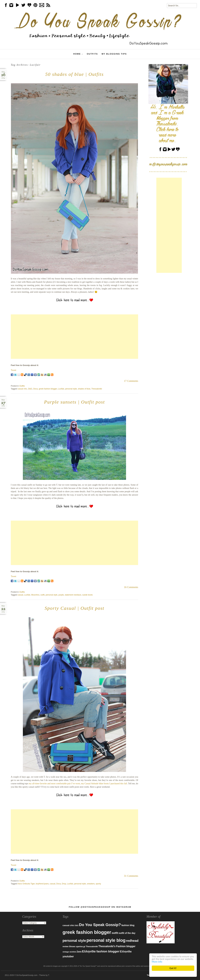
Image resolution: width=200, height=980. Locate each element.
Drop (64, 884)
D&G (30, 389)
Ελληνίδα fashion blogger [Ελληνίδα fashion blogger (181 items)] (101, 951)
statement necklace (73, 595)
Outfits (92, 54)
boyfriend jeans (42, 884)
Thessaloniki (97, 389)
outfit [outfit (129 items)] (115, 933)
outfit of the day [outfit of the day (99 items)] (127, 933)
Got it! (173, 968)
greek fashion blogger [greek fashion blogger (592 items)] (87, 932)
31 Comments (131, 876)
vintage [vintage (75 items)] (66, 952)
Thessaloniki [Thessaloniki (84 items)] (92, 947)
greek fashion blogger (48, 389)
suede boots (87, 595)
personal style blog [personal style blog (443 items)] (106, 940)
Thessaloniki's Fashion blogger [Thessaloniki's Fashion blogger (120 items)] (117, 946)
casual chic (22, 389)
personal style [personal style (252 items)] (74, 941)
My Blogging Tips (114, 54)
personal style (71, 389)
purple (61, 595)
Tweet (13, 370)
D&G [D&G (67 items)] (77, 925)
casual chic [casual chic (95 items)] (68, 925)
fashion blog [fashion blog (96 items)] (128, 925)
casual (20, 595)
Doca (35, 389)
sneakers (91, 884)
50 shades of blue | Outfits (74, 74)
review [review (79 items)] (66, 947)
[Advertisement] (74, 337)
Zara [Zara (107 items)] (79, 952)
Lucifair (61, 389)
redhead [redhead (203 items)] (132, 941)
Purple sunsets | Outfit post (75, 402)
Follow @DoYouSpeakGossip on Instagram (100, 907)
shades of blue (84, 389)
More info (167, 962)
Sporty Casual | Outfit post (74, 608)
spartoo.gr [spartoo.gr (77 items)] (81, 947)
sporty (98, 884)
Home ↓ (78, 54)
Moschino (35, 595)
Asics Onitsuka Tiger (26, 884)
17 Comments (131, 381)
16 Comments (131, 587)
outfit (43, 595)
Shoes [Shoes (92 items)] (72, 946)
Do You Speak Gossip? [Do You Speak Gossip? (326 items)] (100, 925)
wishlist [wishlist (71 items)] (73, 952)
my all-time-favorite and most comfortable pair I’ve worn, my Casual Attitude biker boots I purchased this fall (78, 784)
